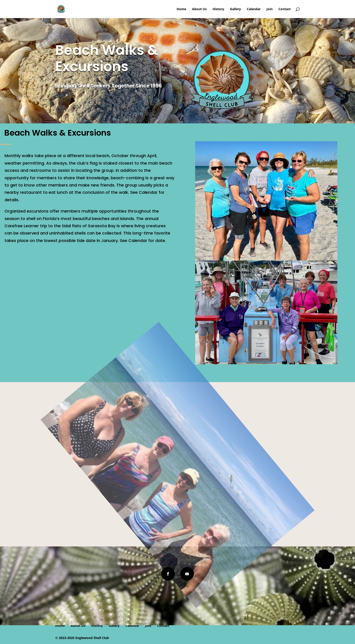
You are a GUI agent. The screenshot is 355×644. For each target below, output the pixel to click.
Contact (285, 9)
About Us (199, 9)
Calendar (254, 9)
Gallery (235, 9)
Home (181, 9)
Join (270, 9)
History (218, 9)
